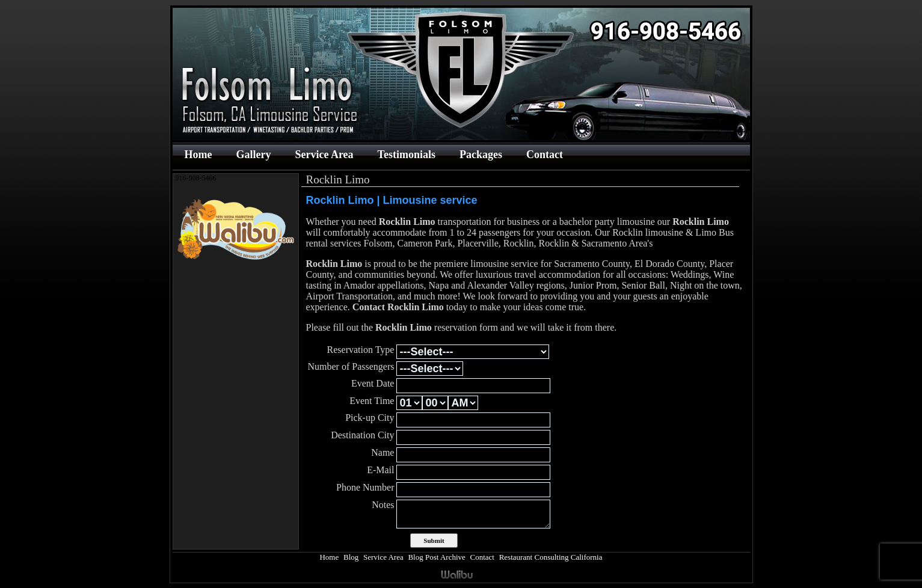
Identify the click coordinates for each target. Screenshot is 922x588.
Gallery (253, 155)
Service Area (324, 155)
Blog (351, 557)
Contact (545, 155)
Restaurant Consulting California (551, 557)
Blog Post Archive (436, 557)
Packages (481, 155)
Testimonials (407, 155)
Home (198, 155)
